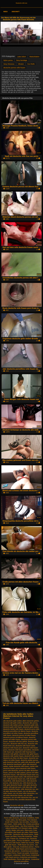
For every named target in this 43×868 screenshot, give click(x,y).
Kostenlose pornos (27, 847)
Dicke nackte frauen (12, 826)
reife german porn (15, 787)
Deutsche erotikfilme (27, 818)
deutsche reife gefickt (11, 754)
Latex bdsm (22, 57)
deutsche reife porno (32, 756)
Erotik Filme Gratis (12, 822)
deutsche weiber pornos (29, 760)
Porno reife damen (24, 859)
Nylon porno (8, 60)
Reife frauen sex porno (26, 845)
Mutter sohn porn (18, 830)
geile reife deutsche (28, 762)
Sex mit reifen (24, 822)
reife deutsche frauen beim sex (27, 775)
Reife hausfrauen (10, 859)
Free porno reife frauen (12, 843)
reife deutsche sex (16, 783)
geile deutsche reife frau (12, 762)
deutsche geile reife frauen (13, 727)
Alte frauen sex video (21, 832)
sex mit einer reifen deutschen (24, 793)
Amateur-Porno (10, 853)
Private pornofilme (33, 824)
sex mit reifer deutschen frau (22, 797)
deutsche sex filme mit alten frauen (16, 758)
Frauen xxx (14, 839)
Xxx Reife (31, 64)
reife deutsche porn (19, 781)
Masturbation (34, 57)
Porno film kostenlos (25, 836)
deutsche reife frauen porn (13, 748)
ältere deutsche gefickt (31, 721)
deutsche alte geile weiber (12, 723)
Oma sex (16, 847)
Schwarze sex (24, 839)
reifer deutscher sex (28, 789)
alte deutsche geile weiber (12, 721)
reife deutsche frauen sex (16, 779)
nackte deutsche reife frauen (19, 766)
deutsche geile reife (31, 725)
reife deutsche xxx (29, 783)
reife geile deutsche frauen (13, 785)
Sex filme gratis (21, 820)
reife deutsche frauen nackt (13, 777)
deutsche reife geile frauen (29, 754)
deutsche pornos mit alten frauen (24, 735)
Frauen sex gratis (23, 853)
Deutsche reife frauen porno (23, 834)
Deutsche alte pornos (12, 851)
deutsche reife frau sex (19, 744)
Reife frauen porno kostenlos (26, 849)
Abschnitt (16, 12)
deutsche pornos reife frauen (14, 68)
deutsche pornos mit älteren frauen (16, 737)
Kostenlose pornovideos (30, 851)
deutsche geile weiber (31, 727)
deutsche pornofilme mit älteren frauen (17, 731)
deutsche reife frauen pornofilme (20, 750)
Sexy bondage (22, 60)
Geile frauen (26, 855)
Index (6, 12)
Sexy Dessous (9, 64)
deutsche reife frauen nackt (25, 746)
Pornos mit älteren (24, 841)
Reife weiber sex (19, 824)
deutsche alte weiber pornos (13, 725)
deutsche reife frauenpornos (25, 752)
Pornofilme (35, 841)
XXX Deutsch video (25, 828)
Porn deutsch (32, 820)
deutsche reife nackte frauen (13, 756)
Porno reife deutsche (11, 818)
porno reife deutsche (11, 771)
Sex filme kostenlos (27, 826)
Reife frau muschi (28, 843)
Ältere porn (28, 830)
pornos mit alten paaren (17, 773)
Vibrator (21, 64)
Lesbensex (17, 855)
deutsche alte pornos (30, 723)
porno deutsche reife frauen (25, 768)
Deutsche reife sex (21, 3)
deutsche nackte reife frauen (13, 729)
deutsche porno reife (32, 729)
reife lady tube (27, 787)
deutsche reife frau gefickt (18, 742)
